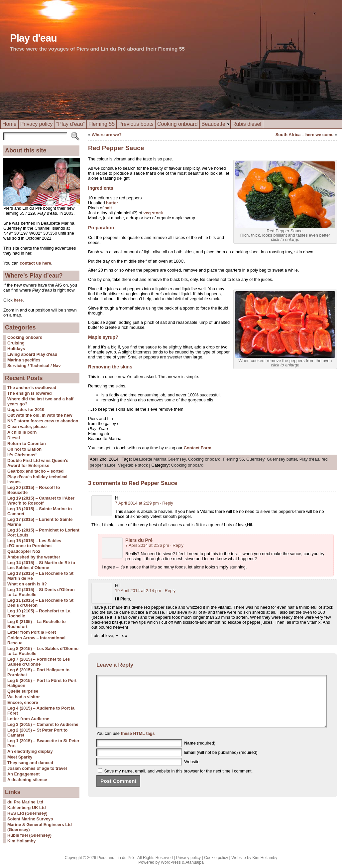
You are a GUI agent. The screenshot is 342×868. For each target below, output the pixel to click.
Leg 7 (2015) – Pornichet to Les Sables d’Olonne (39, 662)
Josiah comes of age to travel (37, 768)
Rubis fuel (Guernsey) (29, 835)
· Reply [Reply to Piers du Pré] (177, 545)
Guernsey (255, 459)
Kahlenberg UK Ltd (27, 808)
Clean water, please (27, 427)
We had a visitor (24, 697)
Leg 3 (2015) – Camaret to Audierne (43, 724)
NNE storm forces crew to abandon (43, 421)
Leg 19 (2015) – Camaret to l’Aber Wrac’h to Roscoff (41, 501)
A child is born (22, 432)
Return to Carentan (27, 443)
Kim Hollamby (21, 841)
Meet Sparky (20, 757)
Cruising (16, 343)
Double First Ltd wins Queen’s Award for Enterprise (38, 463)
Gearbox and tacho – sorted (35, 471)
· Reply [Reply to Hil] (167, 503)
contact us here (35, 263)
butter (112, 203)
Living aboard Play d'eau (32, 354)
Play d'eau (33, 38)
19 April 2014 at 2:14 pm (138, 591)
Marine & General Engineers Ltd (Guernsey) (40, 827)
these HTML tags (138, 743)
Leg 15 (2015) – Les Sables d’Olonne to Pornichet (34, 543)
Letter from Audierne (28, 719)
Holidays (16, 349)
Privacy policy (188, 858)
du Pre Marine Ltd (25, 802)
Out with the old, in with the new (40, 415)
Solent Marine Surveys (30, 819)
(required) (200, 753)
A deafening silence (27, 780)
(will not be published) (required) (221, 762)
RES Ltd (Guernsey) (27, 813)
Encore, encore (23, 702)
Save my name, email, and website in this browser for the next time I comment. (179, 781)
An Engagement (23, 774)
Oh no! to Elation (24, 449)
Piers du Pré (139, 540)
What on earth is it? (27, 584)
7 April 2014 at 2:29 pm (137, 503)
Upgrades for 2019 (26, 410)
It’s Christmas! (22, 455)
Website (192, 772)
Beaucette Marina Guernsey (159, 459)
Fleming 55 (233, 459)
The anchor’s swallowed (32, 388)
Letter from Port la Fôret (32, 632)
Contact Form (198, 448)
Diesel (14, 438)
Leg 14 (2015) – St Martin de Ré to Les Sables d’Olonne (41, 565)
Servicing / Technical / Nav (34, 366)
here (18, 300)
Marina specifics (24, 360)
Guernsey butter (282, 459)
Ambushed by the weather (34, 557)
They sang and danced (30, 763)
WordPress (171, 862)
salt (108, 208)
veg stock (153, 213)
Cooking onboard (25, 337)
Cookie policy (216, 858)
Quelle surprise (23, 691)
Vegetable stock (133, 465)
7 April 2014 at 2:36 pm (147, 545)
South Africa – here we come (304, 135)
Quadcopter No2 (24, 551)
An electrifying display (30, 751)
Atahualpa (195, 862)
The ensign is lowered (30, 393)
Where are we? (107, 135)
